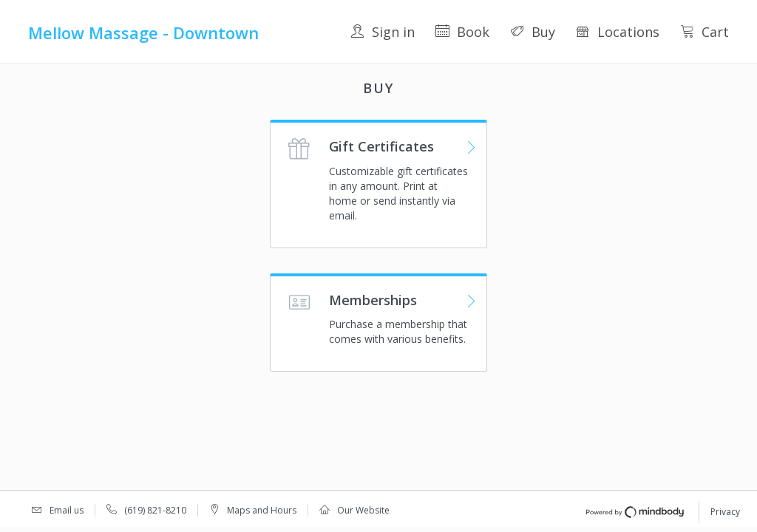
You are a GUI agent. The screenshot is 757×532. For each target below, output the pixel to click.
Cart (705, 32)
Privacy (725, 512)
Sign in (383, 32)
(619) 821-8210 (155, 510)
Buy (533, 32)
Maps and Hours (262, 510)
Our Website (363, 510)
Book (462, 32)
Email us (67, 510)
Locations (618, 32)
